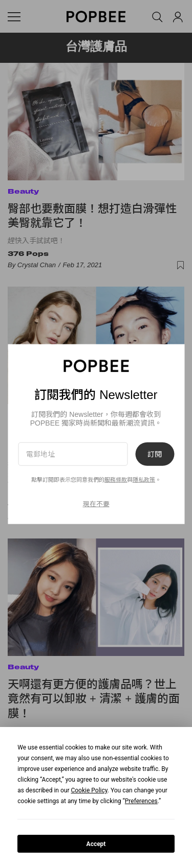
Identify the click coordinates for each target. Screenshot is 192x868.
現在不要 (96, 503)
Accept (96, 844)
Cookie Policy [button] (89, 790)
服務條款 (116, 480)
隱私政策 (144, 480)
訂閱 (155, 454)
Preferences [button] (141, 801)
